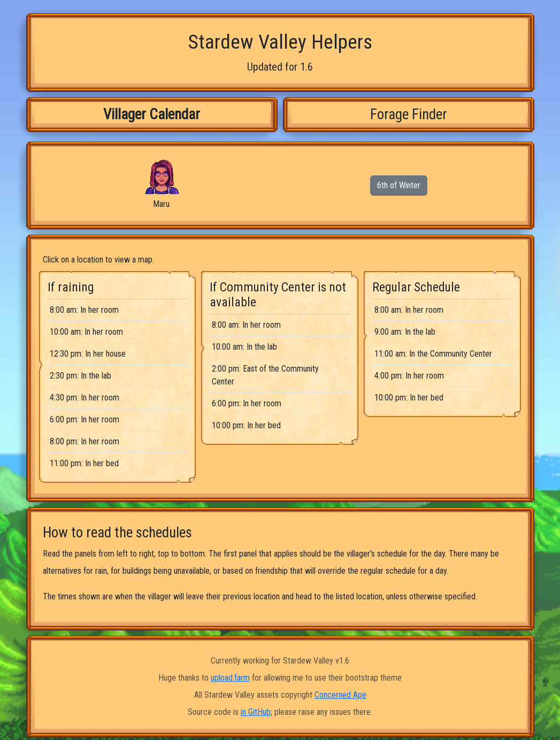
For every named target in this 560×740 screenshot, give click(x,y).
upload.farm (230, 678)
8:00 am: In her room (84, 310)
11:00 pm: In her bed (84, 463)
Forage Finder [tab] (409, 114)
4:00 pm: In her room (409, 376)
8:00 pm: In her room (85, 441)
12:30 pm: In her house (88, 354)
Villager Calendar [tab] (152, 114)
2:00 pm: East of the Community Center (265, 375)
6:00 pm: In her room (85, 419)
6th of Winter (399, 185)
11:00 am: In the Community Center (433, 354)
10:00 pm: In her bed (246, 425)
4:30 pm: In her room (85, 398)
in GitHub (256, 712)
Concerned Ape (340, 695)
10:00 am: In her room (86, 332)
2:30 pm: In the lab (80, 376)
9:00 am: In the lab (405, 332)
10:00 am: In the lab (244, 347)
